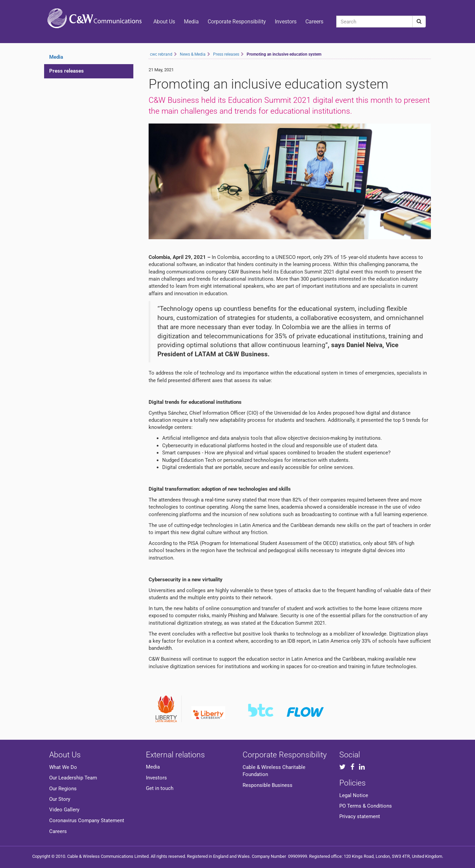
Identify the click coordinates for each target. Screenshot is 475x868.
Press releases (66, 71)
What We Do (63, 767)
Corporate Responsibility (237, 22)
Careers (314, 22)
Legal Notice (354, 795)
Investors (286, 22)
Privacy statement (360, 816)
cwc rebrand (161, 54)
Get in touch (160, 788)
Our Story (60, 799)
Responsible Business (268, 785)
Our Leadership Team (73, 778)
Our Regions (63, 789)
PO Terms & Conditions (366, 806)
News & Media (193, 54)
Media (191, 22)
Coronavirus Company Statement (87, 820)
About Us (164, 22)
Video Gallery (64, 810)
